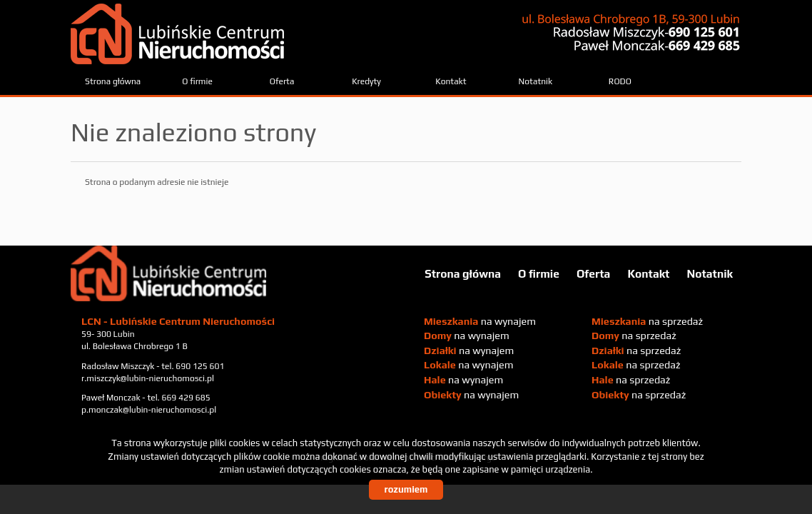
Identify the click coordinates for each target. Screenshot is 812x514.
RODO (620, 81)
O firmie (197, 81)
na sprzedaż (647, 321)
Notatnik (536, 81)
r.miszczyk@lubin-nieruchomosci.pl (148, 378)
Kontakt (451, 81)
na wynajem (480, 321)
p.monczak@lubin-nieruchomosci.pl (149, 410)
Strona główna (113, 81)
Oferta (282, 81)
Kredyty (366, 81)
